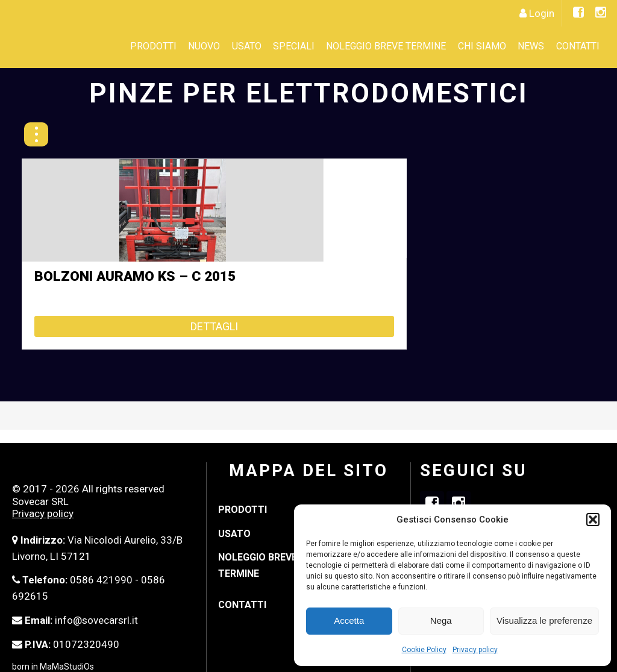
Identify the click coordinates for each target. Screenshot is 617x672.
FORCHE (149, 126)
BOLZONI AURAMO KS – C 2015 (83, 300)
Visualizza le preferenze (544, 620)
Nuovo (204, 46)
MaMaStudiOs (67, 667)
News (531, 46)
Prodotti (153, 46)
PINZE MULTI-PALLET (245, 126)
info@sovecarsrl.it (96, 620)
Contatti (578, 46)
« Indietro (82, 126)
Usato (247, 46)
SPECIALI (294, 46)
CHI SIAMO (482, 46)
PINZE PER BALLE (474, 126)
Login (542, 13)
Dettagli (86, 354)
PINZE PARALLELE (364, 126)
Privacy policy (475, 650)
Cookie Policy (424, 650)
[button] (593, 520)
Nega (441, 620)
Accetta (349, 620)
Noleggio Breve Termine (386, 46)
